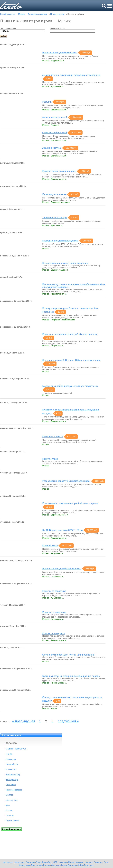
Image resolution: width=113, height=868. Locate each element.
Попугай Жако (50, 545)
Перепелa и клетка (53, 436)
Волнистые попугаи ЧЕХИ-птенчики (62, 569)
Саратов (10, 815)
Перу (106, 862)
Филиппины (24, 865)
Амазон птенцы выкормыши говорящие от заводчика (71, 75)
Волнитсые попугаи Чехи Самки (60, 53)
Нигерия (89, 862)
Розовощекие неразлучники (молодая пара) (66, 481)
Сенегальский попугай (55, 132)
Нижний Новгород (14, 790)
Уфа (8, 805)
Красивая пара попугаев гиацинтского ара (65, 263)
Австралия (20, 862)
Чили (39, 862)
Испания (63, 862)
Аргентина (8, 862)
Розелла (47, 102)
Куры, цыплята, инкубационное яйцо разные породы (71, 676)
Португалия (36, 865)
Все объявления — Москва (13, 14)
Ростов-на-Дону (13, 774)
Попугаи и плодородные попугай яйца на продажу (70, 334)
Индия (71, 862)
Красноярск (11, 769)
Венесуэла (89, 865)
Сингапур (56, 865)
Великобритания (69, 865)
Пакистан (98, 862)
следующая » (68, 721)
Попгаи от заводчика (54, 633)
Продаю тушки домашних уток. (59, 171)
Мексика (79, 862)
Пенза (9, 754)
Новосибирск (12, 764)
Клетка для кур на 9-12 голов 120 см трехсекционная (71, 360)
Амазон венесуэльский (55, 117)
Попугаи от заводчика (54, 591)
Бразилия (30, 862)
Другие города (12, 820)
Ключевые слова (58, 28)
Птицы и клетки (57, 14)
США (80, 865)
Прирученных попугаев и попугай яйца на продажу (70, 503)
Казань (9, 810)
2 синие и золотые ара (55, 217)
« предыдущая (24, 721)
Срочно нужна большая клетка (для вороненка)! (69, 655)
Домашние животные (38, 14)
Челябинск (11, 785)
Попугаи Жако (50, 459)
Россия (47, 865)
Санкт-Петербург (16, 749)
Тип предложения (8, 28)
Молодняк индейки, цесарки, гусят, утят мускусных (70, 386)
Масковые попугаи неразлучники (60, 241)
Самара (9, 795)
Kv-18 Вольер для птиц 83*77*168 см (63, 530)
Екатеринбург (12, 780)
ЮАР (55, 862)
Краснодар (11, 759)
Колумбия (47, 862)
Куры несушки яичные (54, 194)
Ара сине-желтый (52, 148)
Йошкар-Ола (12, 800)
